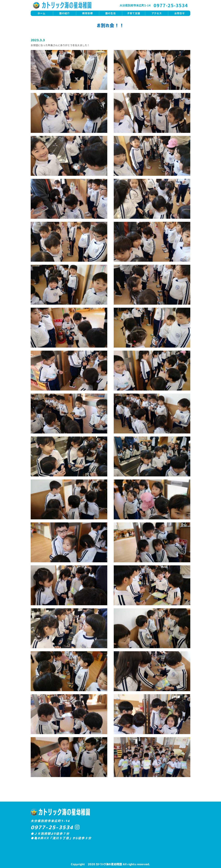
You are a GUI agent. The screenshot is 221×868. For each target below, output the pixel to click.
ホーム (42, 13)
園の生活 (110, 13)
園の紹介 (64, 13)
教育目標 (87, 13)
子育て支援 (134, 13)
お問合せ (180, 13)
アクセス (157, 13)
